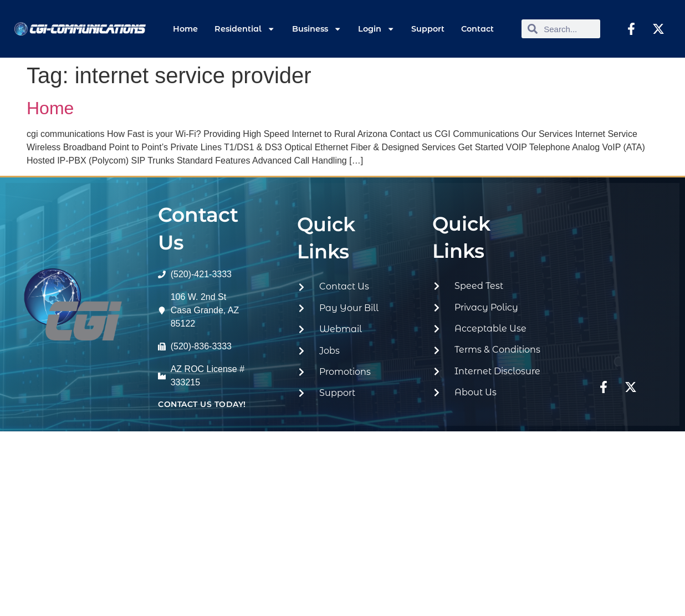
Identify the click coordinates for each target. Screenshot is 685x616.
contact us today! (202, 404)
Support (428, 29)
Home (185, 29)
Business (317, 29)
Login (376, 29)
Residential (245, 29)
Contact (477, 29)
